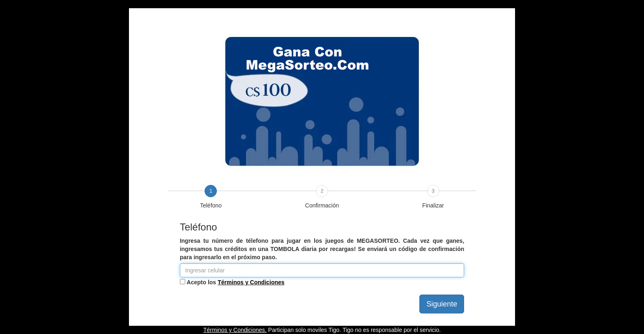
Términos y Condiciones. (235, 330)
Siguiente (442, 304)
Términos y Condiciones (251, 282)
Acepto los (236, 282)
